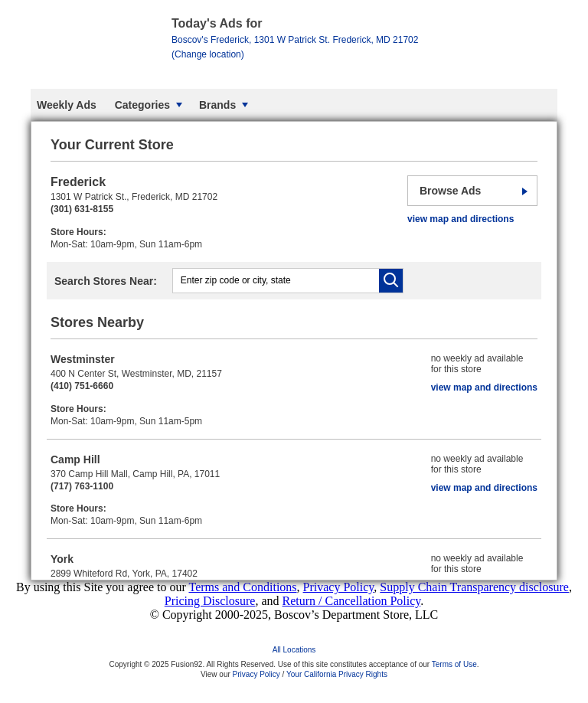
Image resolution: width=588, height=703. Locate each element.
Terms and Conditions (242, 587)
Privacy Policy (339, 587)
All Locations (294, 650)
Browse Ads (450, 191)
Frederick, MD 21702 (295, 47)
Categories (142, 105)
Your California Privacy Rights (337, 674)
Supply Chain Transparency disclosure (474, 587)
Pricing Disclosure (210, 601)
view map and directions (461, 219)
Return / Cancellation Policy (352, 601)
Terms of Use (454, 664)
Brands (217, 105)
